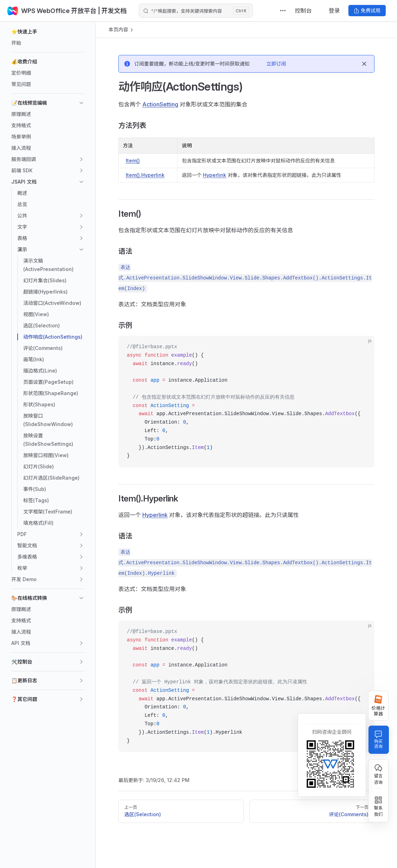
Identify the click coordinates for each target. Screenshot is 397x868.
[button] (48, 32)
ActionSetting (160, 104)
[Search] (196, 11)
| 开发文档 (112, 11)
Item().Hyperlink (145, 175)
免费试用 (367, 10)
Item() (133, 161)
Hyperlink (215, 175)
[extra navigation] (283, 11)
